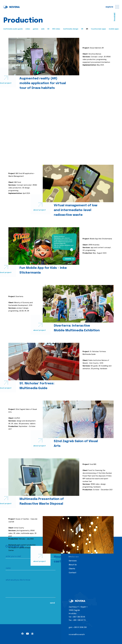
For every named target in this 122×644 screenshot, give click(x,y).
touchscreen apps (98, 29)
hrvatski (115, 17)
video (28, 29)
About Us (73, 565)
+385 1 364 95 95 (78, 617)
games (36, 29)
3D (48, 29)
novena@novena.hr (77, 635)
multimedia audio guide (13, 29)
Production (74, 557)
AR (87, 29)
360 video (56, 29)
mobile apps (114, 29)
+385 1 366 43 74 (79, 620)
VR (82, 29)
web (43, 29)
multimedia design (71, 29)
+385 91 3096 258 (80, 627)
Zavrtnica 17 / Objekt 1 (78, 607)
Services (73, 561)
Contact (73, 573)
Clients (72, 569)
